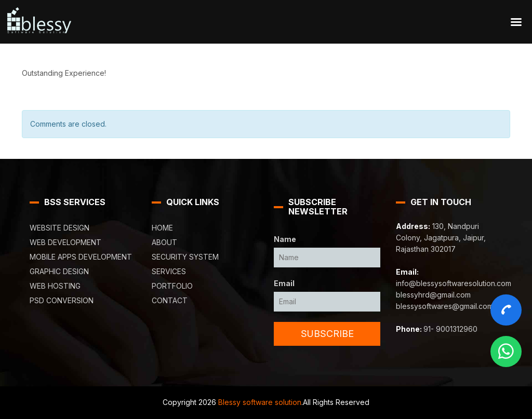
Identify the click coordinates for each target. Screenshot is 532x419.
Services (169, 271)
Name (285, 239)
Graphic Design (59, 271)
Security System (185, 257)
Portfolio (172, 286)
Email (284, 283)
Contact (170, 300)
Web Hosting (55, 286)
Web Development (65, 242)
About (164, 242)
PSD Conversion (62, 300)
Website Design (59, 228)
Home (162, 228)
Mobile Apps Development (81, 257)
